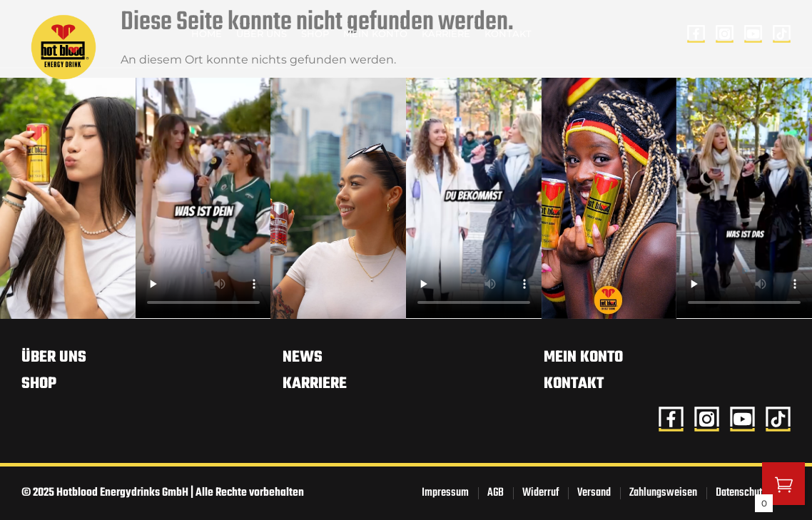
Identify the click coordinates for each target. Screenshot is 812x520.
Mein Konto (375, 34)
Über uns (262, 34)
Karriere (446, 34)
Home (207, 34)
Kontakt (508, 34)
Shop (315, 34)
